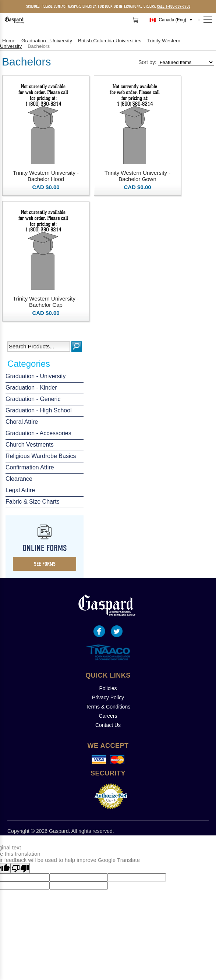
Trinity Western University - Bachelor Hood (46, 176)
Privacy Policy (108, 697)
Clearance (19, 479)
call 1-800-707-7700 (174, 6)
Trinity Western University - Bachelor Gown (137, 176)
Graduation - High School (39, 410)
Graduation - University (36, 376)
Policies (108, 688)
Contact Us (108, 725)
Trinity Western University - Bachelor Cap (46, 302)
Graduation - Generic (33, 399)
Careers (108, 716)
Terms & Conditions (108, 707)
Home (9, 41)
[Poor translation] (20, 868)
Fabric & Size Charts (33, 502)
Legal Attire (20, 490)
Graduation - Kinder (31, 388)
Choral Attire (22, 422)
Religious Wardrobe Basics (41, 456)
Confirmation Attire (30, 467)
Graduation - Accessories (38, 433)
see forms (45, 564)
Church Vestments (30, 445)
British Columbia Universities (110, 41)
